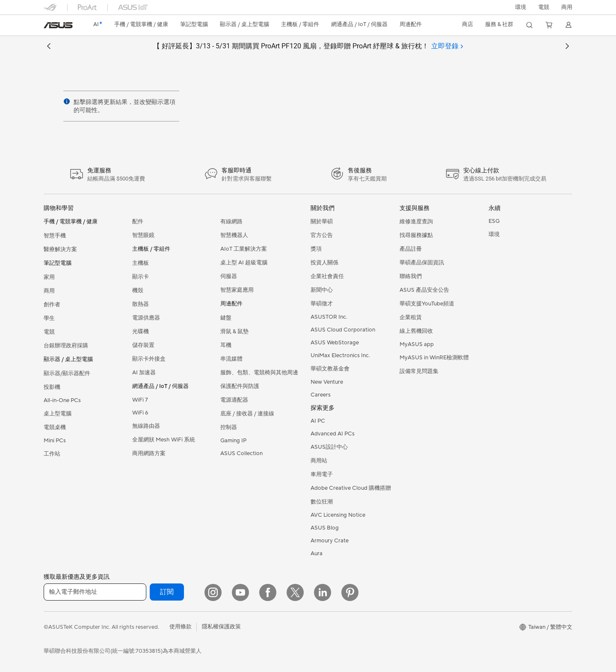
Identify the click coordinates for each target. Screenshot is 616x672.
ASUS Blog (325, 528)
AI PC (318, 421)
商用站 (319, 461)
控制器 (229, 427)
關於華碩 (322, 222)
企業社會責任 (327, 276)
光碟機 (141, 332)
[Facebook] (268, 592)
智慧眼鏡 (143, 235)
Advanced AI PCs (333, 434)
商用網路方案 (149, 453)
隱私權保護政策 (221, 627)
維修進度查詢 (416, 222)
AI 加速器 (144, 373)
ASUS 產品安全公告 (424, 290)
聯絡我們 (411, 276)
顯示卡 (141, 277)
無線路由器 (146, 426)
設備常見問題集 (419, 371)
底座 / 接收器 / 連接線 (247, 414)
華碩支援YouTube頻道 (427, 304)
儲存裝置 (143, 345)
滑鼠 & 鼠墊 (234, 332)
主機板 (141, 263)
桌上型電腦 (58, 414)
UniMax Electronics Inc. (340, 355)
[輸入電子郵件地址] (95, 592)
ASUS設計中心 (329, 447)
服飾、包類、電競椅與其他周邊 (259, 373)
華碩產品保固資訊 (422, 263)
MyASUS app (417, 344)
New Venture (327, 382)
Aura (317, 554)
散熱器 (141, 304)
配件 (138, 222)
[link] (58, 25)
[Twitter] (295, 592)
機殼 (138, 290)
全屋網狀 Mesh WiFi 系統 (164, 440)
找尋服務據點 (416, 235)
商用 (49, 291)
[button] (544, 7)
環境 (521, 7)
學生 (49, 318)
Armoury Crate (330, 541)
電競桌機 (55, 427)
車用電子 (322, 474)
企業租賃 (411, 317)
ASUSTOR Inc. (329, 317)
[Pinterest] (350, 592)
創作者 (52, 305)
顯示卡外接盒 (149, 359)
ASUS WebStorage (335, 343)
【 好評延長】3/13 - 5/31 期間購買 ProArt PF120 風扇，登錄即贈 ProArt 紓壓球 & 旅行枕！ (308, 46)
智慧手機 (55, 236)
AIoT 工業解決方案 (244, 249)
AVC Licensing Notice (338, 515)
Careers (321, 395)
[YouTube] (240, 592)
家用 (49, 277)
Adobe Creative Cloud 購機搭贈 (351, 488)
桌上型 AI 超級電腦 (244, 263)
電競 (49, 332)
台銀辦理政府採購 (66, 346)
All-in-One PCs (62, 400)
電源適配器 (234, 400)
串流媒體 (231, 359)
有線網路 (231, 222)
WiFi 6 (140, 413)
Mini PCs (55, 441)
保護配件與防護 (240, 386)
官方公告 (322, 235)
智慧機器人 (234, 235)
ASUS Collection (241, 453)
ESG (494, 221)
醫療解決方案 (60, 249)
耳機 (226, 345)
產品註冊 (411, 249)
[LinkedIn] (323, 592)
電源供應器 (146, 318)
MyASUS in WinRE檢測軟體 (434, 358)
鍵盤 (226, 318)
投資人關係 (324, 263)
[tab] (447, 46)
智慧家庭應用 (237, 290)
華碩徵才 (322, 304)
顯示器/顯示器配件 (67, 373)
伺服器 (229, 276)
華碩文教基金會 (330, 369)
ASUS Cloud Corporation (343, 330)
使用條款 (181, 627)
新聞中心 (322, 290)
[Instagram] (213, 592)
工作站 (52, 454)
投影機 (52, 387)
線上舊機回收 (416, 331)
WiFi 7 (140, 400)
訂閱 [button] (167, 592)
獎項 (316, 249)
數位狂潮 (322, 502)
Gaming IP (233, 441)
